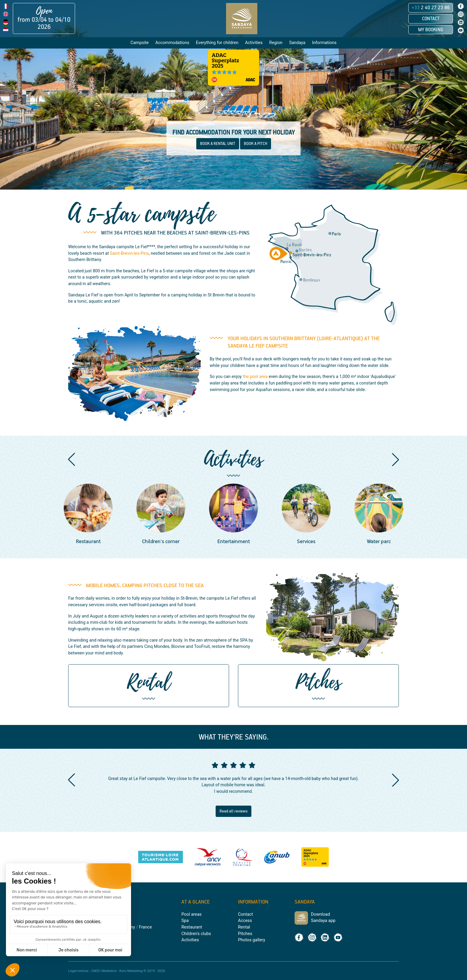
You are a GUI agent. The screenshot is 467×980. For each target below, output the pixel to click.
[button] (71, 459)
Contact (431, 19)
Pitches (245, 934)
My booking (431, 30)
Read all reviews (233, 811)
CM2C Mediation (104, 971)
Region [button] (276, 43)
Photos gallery (252, 940)
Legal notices (78, 971)
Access (245, 921)
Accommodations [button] (172, 43)
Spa (185, 921)
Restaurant (192, 927)
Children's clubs (196, 934)
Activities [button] (254, 43)
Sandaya (297, 43)
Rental (244, 927)
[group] (88, 515)
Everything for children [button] (217, 43)
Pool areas (192, 914)
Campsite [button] (140, 43)
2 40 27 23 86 (431, 8)
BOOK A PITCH (256, 144)
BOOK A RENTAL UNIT (218, 144)
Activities (190, 940)
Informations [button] (324, 43)
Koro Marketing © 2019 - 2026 (142, 971)
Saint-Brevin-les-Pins (129, 253)
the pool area (255, 377)
